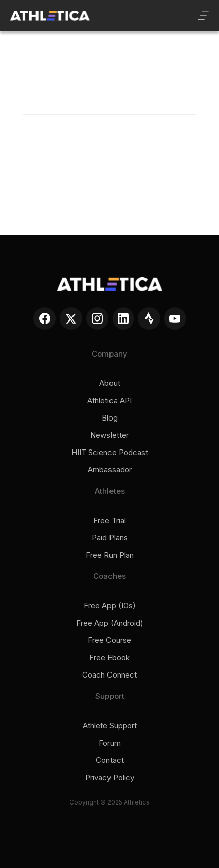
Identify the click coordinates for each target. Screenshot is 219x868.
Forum (110, 743)
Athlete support (110, 726)
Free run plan (110, 555)
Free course (109, 640)
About (110, 383)
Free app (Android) (110, 623)
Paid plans (110, 538)
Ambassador (110, 470)
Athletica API (109, 401)
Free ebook (109, 658)
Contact (110, 760)
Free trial (109, 521)
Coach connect (109, 675)
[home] (50, 16)
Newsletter (109, 435)
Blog (110, 418)
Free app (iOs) (110, 606)
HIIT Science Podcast (110, 453)
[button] (203, 16)
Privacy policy (110, 778)
